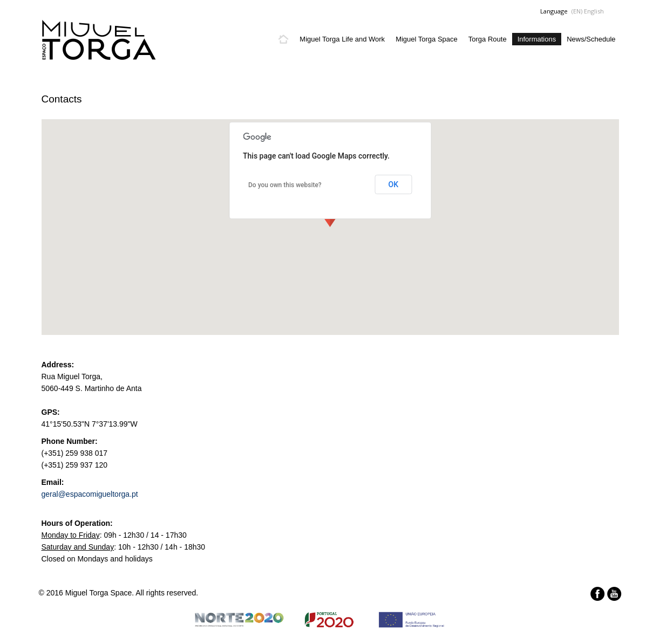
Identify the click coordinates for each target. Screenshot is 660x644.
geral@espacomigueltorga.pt (90, 494)
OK (394, 184)
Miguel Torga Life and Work (342, 39)
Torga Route (488, 39)
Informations (537, 39)
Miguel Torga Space (427, 39)
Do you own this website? (285, 185)
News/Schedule (591, 39)
